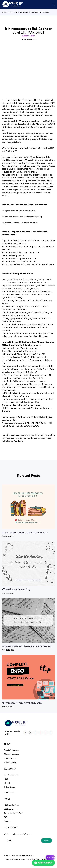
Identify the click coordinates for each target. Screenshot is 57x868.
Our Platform (9, 792)
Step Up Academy (14, 441)
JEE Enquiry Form (11, 809)
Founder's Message (11, 750)
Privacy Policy (30, 859)
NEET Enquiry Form (11, 805)
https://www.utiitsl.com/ (31, 405)
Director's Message (11, 754)
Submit (47, 841)
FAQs (6, 817)
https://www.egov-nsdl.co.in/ (18, 408)
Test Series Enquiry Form (13, 813)
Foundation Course (11, 775)
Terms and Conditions (44, 859)
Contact (7, 821)
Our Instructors (10, 758)
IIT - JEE (7, 783)
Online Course (10, 787)
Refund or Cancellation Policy (15, 859)
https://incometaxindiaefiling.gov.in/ (19, 351)
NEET (6, 779)
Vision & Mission (10, 762)
